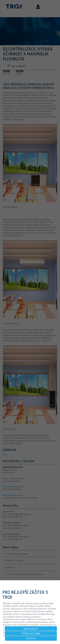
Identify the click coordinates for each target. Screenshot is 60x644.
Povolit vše (31, 638)
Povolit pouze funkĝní (31, 633)
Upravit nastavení (31, 629)
